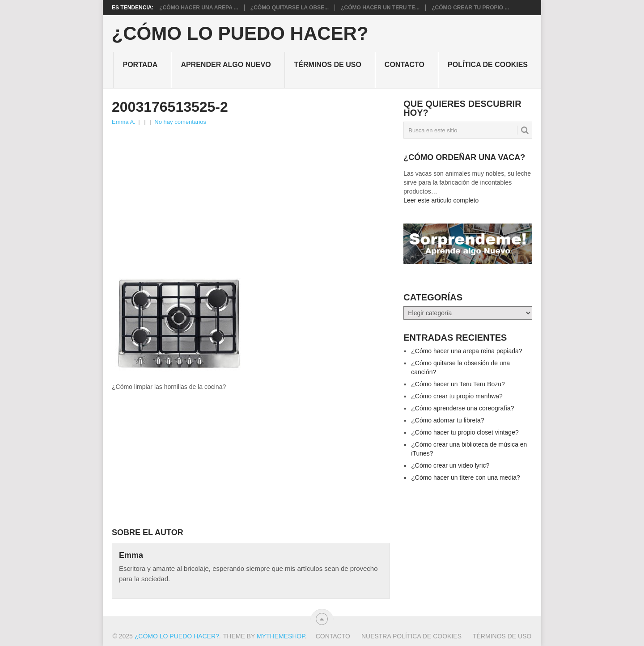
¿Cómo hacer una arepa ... (199, 8)
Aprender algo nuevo (226, 65)
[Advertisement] (251, 194)
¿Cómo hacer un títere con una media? (466, 477)
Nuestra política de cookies (411, 636)
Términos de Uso (328, 65)
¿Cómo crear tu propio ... (470, 8)
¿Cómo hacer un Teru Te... (380, 8)
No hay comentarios (180, 122)
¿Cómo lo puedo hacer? (240, 34)
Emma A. (124, 122)
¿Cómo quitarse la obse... (290, 8)
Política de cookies (488, 65)
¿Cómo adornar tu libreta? (447, 420)
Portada (140, 65)
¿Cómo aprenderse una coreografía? (462, 408)
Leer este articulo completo (441, 200)
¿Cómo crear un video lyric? (450, 465)
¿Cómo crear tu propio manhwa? (457, 396)
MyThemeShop (281, 636)
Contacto (405, 65)
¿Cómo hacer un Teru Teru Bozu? (458, 384)
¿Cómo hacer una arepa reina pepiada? (466, 351)
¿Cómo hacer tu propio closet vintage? (465, 432)
